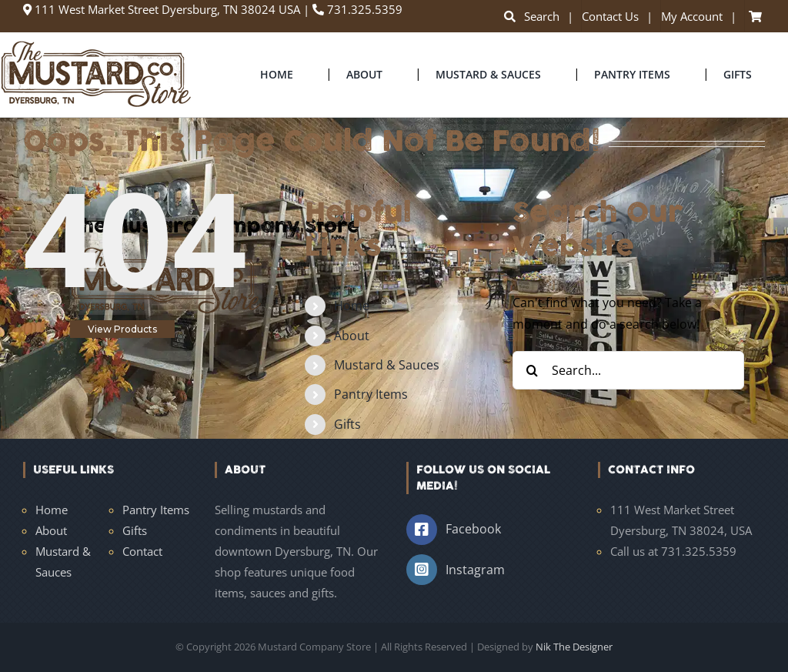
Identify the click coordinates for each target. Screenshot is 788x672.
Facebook (473, 529)
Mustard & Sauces (387, 365)
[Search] (532, 370)
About (352, 336)
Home (352, 306)
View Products (122, 329)
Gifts (347, 424)
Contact (142, 551)
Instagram (475, 570)
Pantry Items (371, 394)
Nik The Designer (574, 647)
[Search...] (628, 370)
